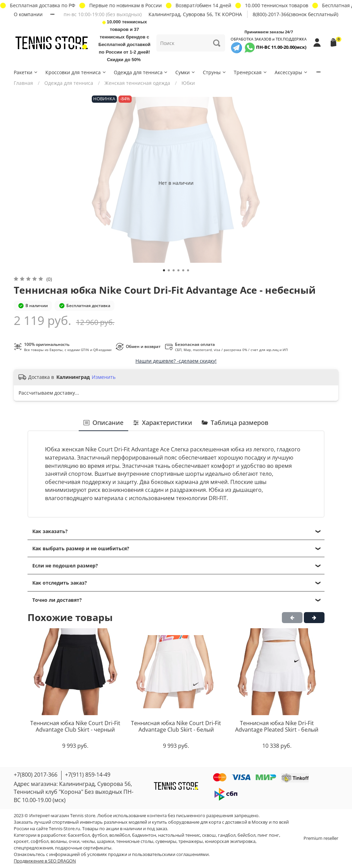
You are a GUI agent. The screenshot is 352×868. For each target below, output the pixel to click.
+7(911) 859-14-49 (88, 775)
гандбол (227, 835)
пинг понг (268, 835)
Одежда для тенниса (141, 72)
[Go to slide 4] (178, 270)
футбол (100, 835)
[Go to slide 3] (174, 270)
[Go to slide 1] (164, 270)
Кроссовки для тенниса (76, 72)
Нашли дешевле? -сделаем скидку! (176, 361)
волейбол (120, 835)
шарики (106, 841)
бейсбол (246, 835)
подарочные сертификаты (83, 848)
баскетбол (79, 835)
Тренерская (251, 72)
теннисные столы (135, 841)
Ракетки (26, 72)
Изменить (104, 377)
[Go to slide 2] (169, 270)
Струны (215, 72)
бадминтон (144, 835)
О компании (28, 14)
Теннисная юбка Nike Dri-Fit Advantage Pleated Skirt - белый (277, 726)
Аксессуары (291, 72)
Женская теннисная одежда (137, 83)
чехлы (88, 841)
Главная (23, 83)
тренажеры (191, 841)
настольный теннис (179, 835)
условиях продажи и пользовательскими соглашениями (148, 854)
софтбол (40, 841)
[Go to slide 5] (183, 270)
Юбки (188, 83)
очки (74, 841)
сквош (209, 835)
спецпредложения (33, 848)
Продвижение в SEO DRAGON (45, 861)
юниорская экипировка (230, 841)
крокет (21, 841)
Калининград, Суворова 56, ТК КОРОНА (195, 14)
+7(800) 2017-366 (36, 775)
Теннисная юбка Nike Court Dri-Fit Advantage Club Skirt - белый (176, 726)
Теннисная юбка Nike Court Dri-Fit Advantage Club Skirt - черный (75, 726)
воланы (59, 841)
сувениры (166, 841)
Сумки (185, 72)
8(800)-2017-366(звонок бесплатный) (295, 14)
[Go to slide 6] (188, 270)
